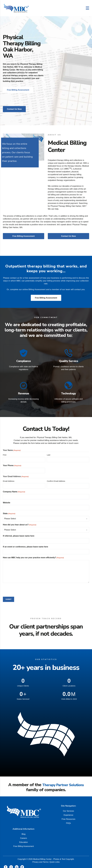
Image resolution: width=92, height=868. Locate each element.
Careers (24, 835)
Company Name (14, 489)
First (5, 452)
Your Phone (12, 463)
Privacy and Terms (40, 859)
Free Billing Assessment (46, 298)
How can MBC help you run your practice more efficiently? (33, 555)
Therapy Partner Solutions (63, 782)
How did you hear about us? (20, 522)
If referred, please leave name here (19, 533)
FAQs (68, 820)
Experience (68, 812)
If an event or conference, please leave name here (25, 544)
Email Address (9, 479)
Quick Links (55, 859)
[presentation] (21, 587)
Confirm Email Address (56, 479)
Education (24, 839)
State (9, 511)
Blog (23, 831)
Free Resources (69, 816)
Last (49, 452)
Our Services (68, 808)
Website (7, 500)
